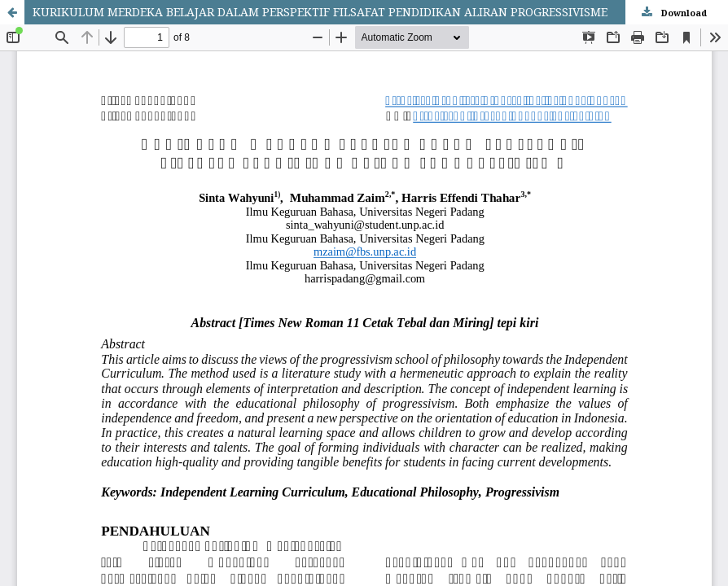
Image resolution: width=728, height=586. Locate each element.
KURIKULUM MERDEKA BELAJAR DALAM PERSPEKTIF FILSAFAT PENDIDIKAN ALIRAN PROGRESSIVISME (320, 12)
